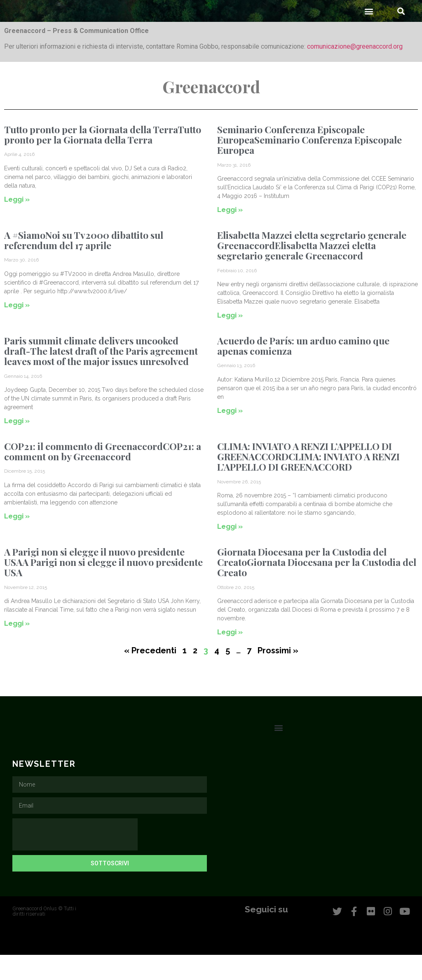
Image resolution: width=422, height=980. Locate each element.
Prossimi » (278, 676)
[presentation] (75, 860)
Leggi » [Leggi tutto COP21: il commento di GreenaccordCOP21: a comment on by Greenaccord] (17, 541)
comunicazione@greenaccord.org (355, 72)
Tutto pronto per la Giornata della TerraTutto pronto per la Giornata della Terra (103, 160)
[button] (369, 36)
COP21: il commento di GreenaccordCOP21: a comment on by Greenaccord (103, 476)
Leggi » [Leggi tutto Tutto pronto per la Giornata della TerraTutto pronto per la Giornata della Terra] (17, 224)
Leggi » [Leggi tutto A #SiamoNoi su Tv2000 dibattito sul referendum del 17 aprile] (17, 330)
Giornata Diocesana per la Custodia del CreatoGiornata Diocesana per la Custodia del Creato (317, 587)
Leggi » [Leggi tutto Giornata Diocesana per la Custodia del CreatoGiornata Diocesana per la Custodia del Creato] (230, 657)
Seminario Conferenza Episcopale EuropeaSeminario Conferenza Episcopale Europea (309, 165)
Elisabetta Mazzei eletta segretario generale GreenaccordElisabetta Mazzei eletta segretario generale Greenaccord (312, 271)
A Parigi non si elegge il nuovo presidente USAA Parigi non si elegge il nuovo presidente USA (103, 587)
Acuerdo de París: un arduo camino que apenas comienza (303, 371)
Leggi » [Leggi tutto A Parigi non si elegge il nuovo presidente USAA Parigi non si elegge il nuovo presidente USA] (17, 648)
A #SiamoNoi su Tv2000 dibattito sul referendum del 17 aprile (84, 265)
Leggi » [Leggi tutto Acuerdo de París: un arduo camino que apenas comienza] (230, 436)
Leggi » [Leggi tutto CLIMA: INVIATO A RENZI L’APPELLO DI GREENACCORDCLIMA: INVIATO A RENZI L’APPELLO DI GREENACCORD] (230, 551)
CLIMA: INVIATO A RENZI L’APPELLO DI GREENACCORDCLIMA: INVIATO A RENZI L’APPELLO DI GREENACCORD (308, 482)
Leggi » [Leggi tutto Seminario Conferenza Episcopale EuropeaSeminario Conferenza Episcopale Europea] (230, 235)
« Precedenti (150, 676)
